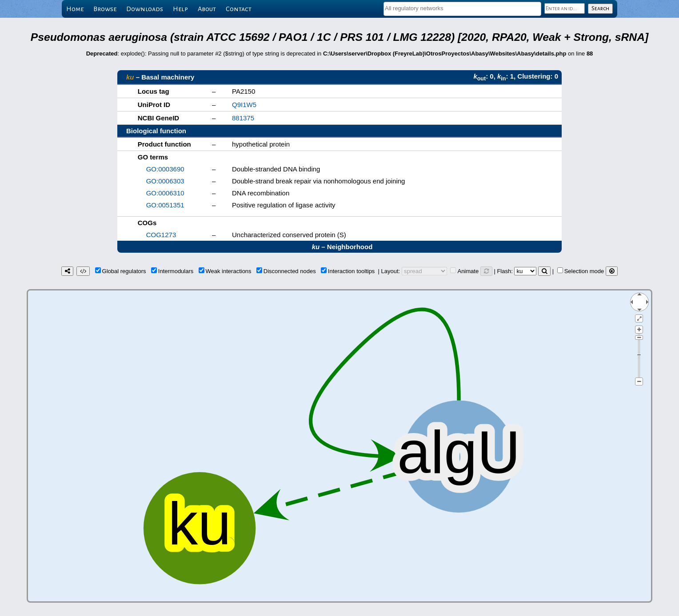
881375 (243, 118)
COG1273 (161, 235)
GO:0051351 (165, 205)
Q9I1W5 (244, 105)
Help (180, 9)
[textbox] (462, 8)
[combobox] (462, 9)
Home (75, 9)
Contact (239, 9)
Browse (105, 9)
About (207, 9)
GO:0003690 (165, 169)
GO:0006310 (165, 193)
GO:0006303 (165, 181)
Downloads (145, 9)
